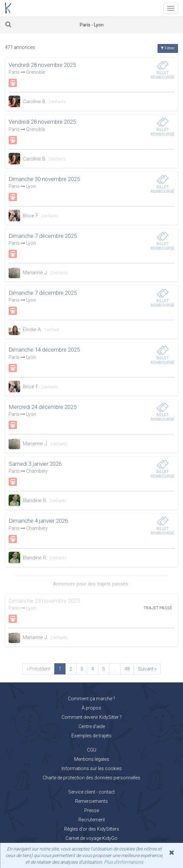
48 (127, 669)
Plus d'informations (124, 862)
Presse (92, 810)
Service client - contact (91, 792)
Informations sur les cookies (92, 768)
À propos (91, 708)
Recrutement (92, 820)
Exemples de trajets (91, 736)
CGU (92, 750)
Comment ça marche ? (91, 699)
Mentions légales (92, 759)
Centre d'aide (92, 726)
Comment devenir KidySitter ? (92, 717)
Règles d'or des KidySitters (92, 829)
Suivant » (147, 669)
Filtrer (168, 48)
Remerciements (91, 801)
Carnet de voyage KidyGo (91, 838)
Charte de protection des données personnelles (91, 778)
